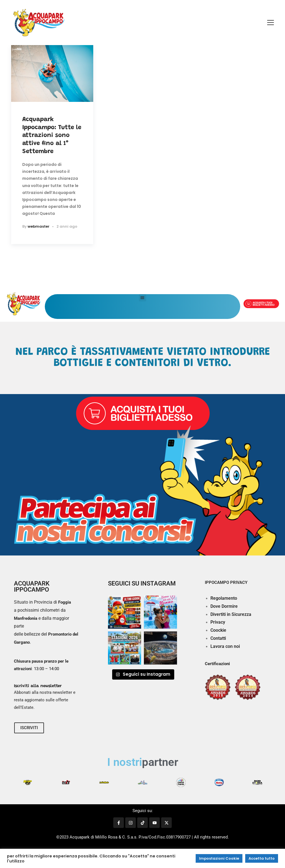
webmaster (39, 226)
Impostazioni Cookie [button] (219, 858)
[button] (142, 298)
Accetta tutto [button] (262, 858)
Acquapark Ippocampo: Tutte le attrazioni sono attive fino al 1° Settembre (52, 136)
